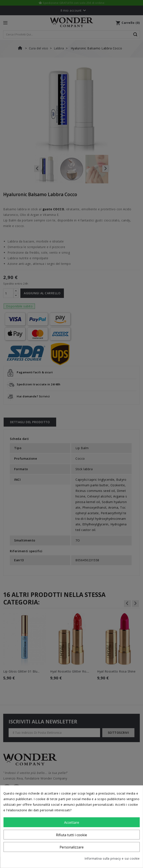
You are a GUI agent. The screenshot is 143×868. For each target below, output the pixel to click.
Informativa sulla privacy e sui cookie (112, 858)
